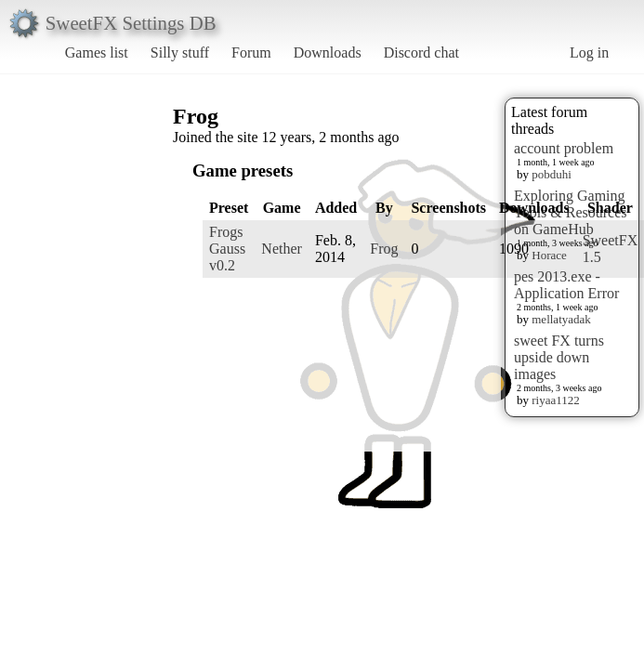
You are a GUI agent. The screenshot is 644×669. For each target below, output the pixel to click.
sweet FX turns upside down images (559, 357)
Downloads (328, 52)
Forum (251, 52)
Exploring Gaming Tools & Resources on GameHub (571, 212)
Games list (97, 52)
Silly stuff (180, 52)
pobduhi (552, 174)
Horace (549, 255)
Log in (589, 52)
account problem (564, 148)
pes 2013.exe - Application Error (566, 285)
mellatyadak (561, 319)
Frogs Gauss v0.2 (227, 249)
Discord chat (421, 52)
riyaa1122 (556, 400)
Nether (282, 249)
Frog (384, 249)
